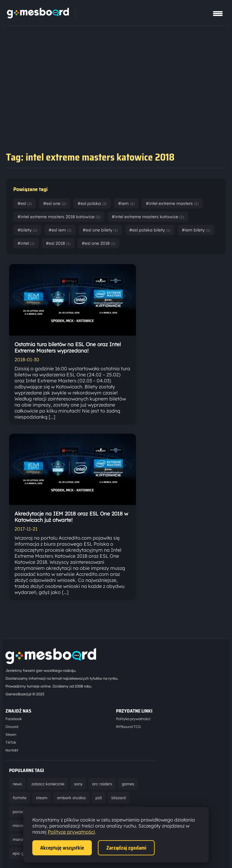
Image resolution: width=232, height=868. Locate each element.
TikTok (11, 742)
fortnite (19, 798)
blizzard (119, 798)
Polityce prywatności (71, 832)
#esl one (55, 203)
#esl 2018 (58, 243)
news (17, 784)
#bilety (27, 230)
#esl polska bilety (150, 230)
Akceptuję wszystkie (62, 848)
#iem (126, 203)
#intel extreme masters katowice (148, 217)
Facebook (14, 719)
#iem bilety (196, 230)
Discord (12, 727)
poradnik (21, 812)
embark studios (71, 798)
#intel (26, 243)
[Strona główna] (38, 17)
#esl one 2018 (98, 243)
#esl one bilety (100, 230)
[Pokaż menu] (218, 14)
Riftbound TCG (128, 727)
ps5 (99, 798)
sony (78, 784)
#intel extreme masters (172, 203)
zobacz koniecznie (48, 784)
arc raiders (102, 784)
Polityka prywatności (133, 719)
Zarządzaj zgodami (126, 848)
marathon (22, 839)
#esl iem (60, 230)
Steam (11, 734)
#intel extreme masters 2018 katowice (59, 217)
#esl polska (92, 203)
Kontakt (12, 750)
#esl (25, 203)
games (128, 784)
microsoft (22, 825)
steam (42, 798)
